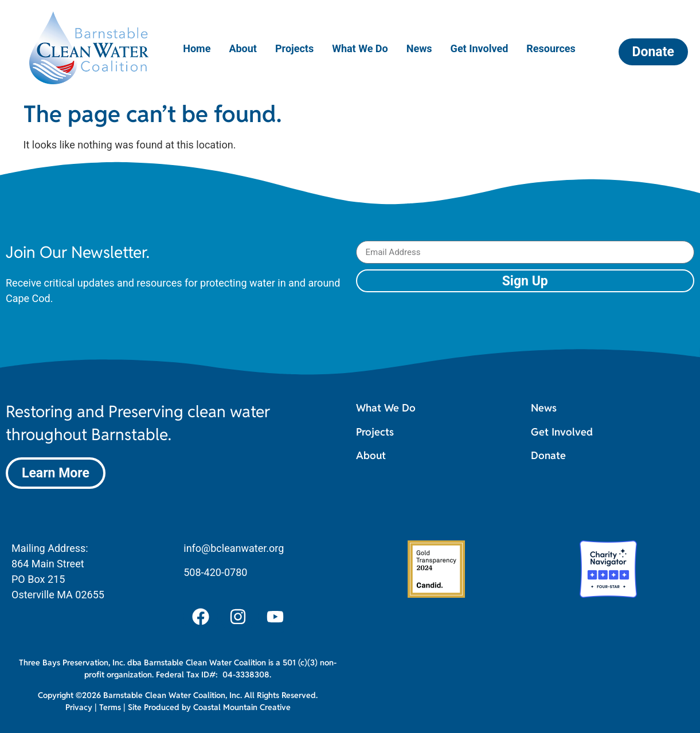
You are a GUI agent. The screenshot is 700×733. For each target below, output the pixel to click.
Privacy (79, 707)
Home (197, 48)
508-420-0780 (215, 572)
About (243, 48)
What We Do (360, 48)
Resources (551, 48)
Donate (548, 455)
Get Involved (480, 48)
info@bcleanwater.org (234, 548)
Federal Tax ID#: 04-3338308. (214, 675)
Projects (294, 48)
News (419, 48)
